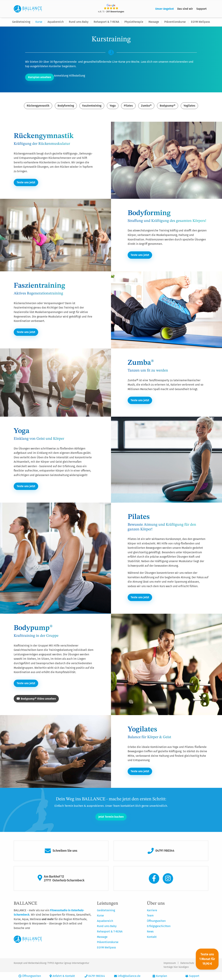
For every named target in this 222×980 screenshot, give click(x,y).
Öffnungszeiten (156, 921)
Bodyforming (66, 106)
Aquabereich (56, 22)
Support (201, 9)
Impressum (170, 963)
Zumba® (146, 106)
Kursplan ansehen (40, 77)
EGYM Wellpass (200, 22)
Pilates (128, 106)
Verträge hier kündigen (176, 967)
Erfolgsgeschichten (159, 926)
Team (150, 915)
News (150, 931)
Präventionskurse (175, 22)
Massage (154, 22)
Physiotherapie (134, 22)
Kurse (39, 22)
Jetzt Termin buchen (111, 817)
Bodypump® (168, 106)
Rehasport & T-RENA (106, 22)
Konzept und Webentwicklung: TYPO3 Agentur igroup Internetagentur (51, 963)
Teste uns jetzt (26, 182)
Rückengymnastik (38, 106)
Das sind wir (185, 9)
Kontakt (152, 937)
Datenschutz (187, 963)
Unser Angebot (165, 9)
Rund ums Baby (79, 22)
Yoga (113, 106)
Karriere (152, 910)
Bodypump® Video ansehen (36, 699)
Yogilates (189, 106)
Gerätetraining (21, 22)
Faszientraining (92, 106)
